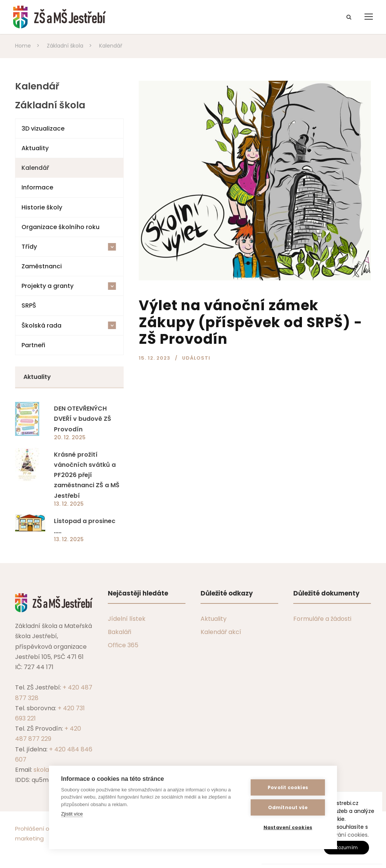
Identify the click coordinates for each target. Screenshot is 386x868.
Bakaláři (119, 632)
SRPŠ (29, 305)
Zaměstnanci (42, 266)
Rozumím (346, 847)
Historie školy (42, 207)
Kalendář (35, 168)
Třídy (69, 247)
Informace (37, 187)
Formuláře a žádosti (322, 619)
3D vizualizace (43, 129)
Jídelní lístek (127, 619)
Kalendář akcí (221, 632)
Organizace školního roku (61, 227)
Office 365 (123, 645)
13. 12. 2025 (69, 504)
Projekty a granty (69, 286)
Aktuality (35, 148)
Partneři (33, 345)
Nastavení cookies (288, 827)
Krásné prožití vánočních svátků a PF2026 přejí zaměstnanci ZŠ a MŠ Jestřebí (87, 475)
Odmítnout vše (288, 807)
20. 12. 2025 (70, 437)
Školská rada (69, 325)
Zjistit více (72, 814)
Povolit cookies (288, 787)
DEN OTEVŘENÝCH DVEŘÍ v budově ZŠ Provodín (83, 419)
